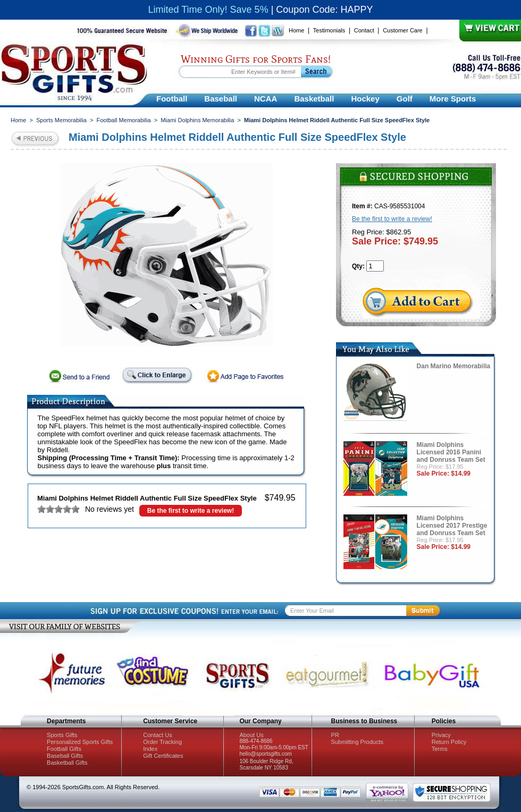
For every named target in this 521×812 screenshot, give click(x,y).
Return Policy (449, 742)
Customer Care (403, 30)
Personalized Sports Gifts (80, 742)
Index (150, 749)
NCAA (266, 99)
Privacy (441, 735)
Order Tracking (162, 742)
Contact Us (157, 735)
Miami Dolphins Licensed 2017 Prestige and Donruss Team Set (452, 526)
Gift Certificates (163, 756)
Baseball (221, 99)
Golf (405, 99)
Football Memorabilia (123, 120)
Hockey (365, 99)
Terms (440, 749)
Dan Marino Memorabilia (454, 366)
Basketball (314, 99)
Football (172, 99)
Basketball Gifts (67, 763)
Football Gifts (64, 749)
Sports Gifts (62, 735)
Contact (364, 30)
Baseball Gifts (65, 756)
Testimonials (329, 30)
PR (335, 735)
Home (296, 30)
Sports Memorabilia (61, 120)
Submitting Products (357, 742)
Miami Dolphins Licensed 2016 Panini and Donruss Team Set (451, 452)
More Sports (453, 99)
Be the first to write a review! (191, 511)
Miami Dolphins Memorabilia (197, 120)
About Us (251, 735)
